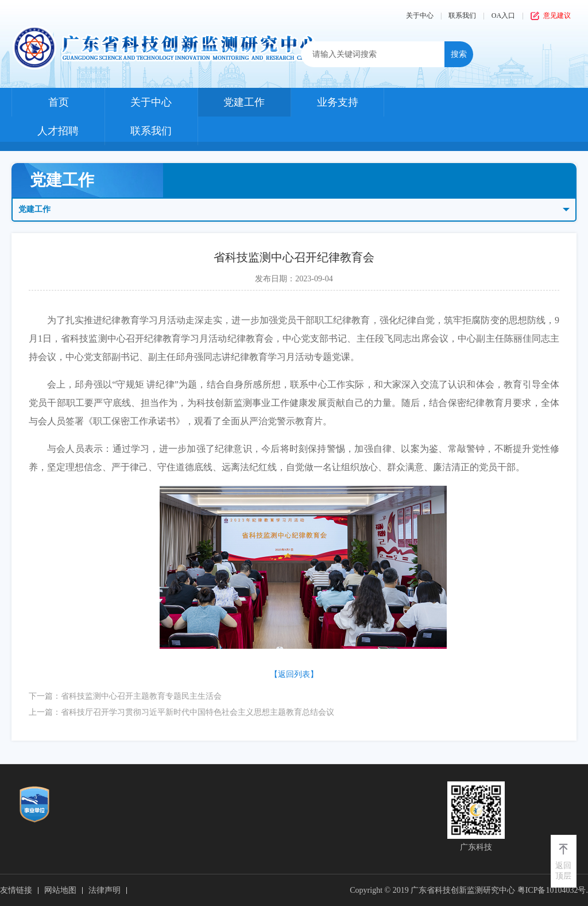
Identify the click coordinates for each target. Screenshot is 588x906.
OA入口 (503, 16)
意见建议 (557, 16)
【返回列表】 (294, 674)
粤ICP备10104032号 (552, 890)
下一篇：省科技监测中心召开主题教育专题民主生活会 (125, 696)
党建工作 (244, 102)
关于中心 (420, 16)
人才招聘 (58, 131)
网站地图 (60, 890)
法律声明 (105, 890)
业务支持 (338, 102)
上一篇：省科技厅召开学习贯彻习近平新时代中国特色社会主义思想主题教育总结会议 (181, 712)
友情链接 (16, 890)
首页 (59, 102)
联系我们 (462, 16)
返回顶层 (563, 871)
